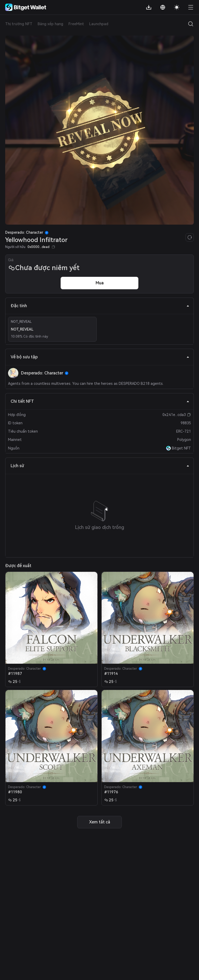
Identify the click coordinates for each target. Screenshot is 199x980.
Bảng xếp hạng (50, 24)
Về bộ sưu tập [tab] (100, 357)
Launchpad (99, 24)
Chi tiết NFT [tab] (100, 401)
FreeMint (76, 24)
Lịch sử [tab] (100, 466)
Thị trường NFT (19, 24)
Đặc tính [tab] (100, 306)
